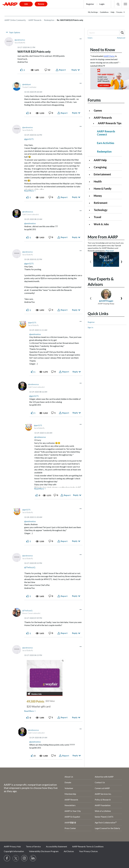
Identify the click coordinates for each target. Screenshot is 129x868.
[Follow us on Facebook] (7, 858)
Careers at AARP (102, 788)
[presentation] (91, 261)
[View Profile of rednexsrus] (28, 212)
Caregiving (100, 167)
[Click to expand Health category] (91, 182)
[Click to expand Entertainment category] (91, 175)
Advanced (121, 38)
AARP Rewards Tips (110, 123)
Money (98, 196)
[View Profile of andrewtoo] (20, 40)
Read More (29, 191)
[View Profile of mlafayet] (27, 84)
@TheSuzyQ (30, 567)
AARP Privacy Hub (12, 846)
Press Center (70, 828)
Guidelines (104, 12)
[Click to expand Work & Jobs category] (91, 224)
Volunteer (69, 788)
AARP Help (100, 160)
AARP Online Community (15, 20)
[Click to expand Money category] (91, 196)
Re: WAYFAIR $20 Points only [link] (70, 20)
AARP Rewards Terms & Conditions (88, 846)
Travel (97, 217)
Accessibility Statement (56, 846)
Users (90, 38)
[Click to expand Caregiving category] (91, 168)
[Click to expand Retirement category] (91, 203)
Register (90, 4)
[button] (125, 4)
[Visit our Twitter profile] (16, 858)
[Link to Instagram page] (24, 858)
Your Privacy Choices (88, 851)
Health (98, 181)
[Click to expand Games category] (91, 111)
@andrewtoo (30, 223)
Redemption (49, 20)
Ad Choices (69, 851)
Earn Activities (106, 143)
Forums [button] (119, 12)
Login (102, 4)
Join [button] (26, 4)
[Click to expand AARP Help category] (91, 160)
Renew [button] (41, 4)
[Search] (106, 33)
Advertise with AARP (104, 777)
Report (62, 70)
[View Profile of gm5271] (32, 323)
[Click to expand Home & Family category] (91, 189)
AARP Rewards (35, 20)
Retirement (101, 203)
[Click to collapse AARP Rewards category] (91, 118)
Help (113, 12)
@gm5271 (29, 139)
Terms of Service (33, 846)
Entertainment (102, 174)
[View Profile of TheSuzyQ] (27, 611)
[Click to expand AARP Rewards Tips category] (95, 123)
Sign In (90, 327)
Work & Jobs (101, 224)
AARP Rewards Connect (106, 133)
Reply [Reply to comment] (75, 113)
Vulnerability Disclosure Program (44, 851)
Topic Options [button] (15, 33)
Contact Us (100, 782)
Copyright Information (14, 851)
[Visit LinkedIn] (33, 858)
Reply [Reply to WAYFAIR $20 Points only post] (74, 70)
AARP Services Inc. (103, 794)
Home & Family (103, 189)
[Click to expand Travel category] (91, 217)
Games (98, 110)
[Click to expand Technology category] (91, 210)
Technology (101, 210)
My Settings (93, 12)
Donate (68, 782)
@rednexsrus (40, 437)
